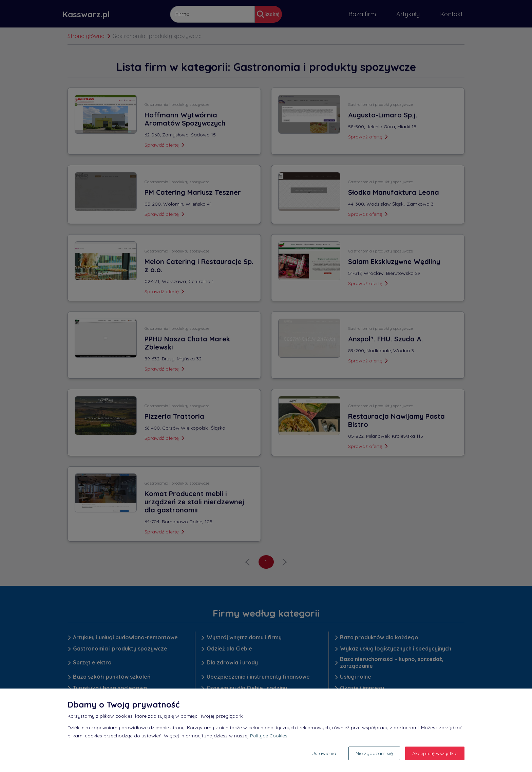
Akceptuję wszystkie (435, 753)
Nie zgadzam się (374, 753)
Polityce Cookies (269, 736)
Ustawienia (324, 753)
